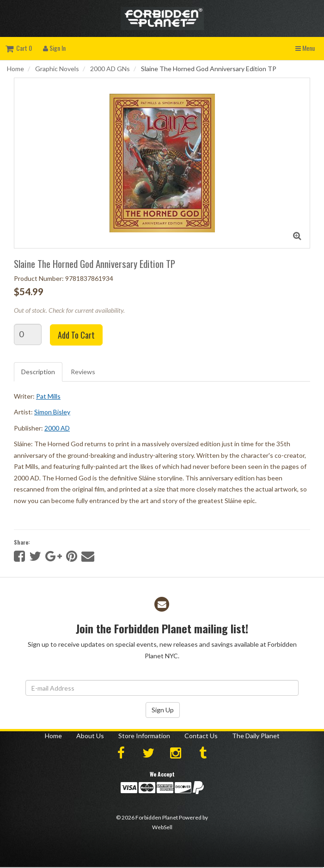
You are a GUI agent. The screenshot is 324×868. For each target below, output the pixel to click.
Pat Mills (48, 396)
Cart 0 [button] (19, 48)
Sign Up (163, 710)
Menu (305, 48)
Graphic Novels (57, 69)
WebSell (162, 827)
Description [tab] (38, 372)
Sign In (54, 48)
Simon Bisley (52, 412)
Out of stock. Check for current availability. (69, 310)
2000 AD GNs (110, 69)
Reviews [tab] (83, 372)
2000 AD (57, 428)
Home (15, 69)
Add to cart (76, 335)
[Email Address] (162, 688)
